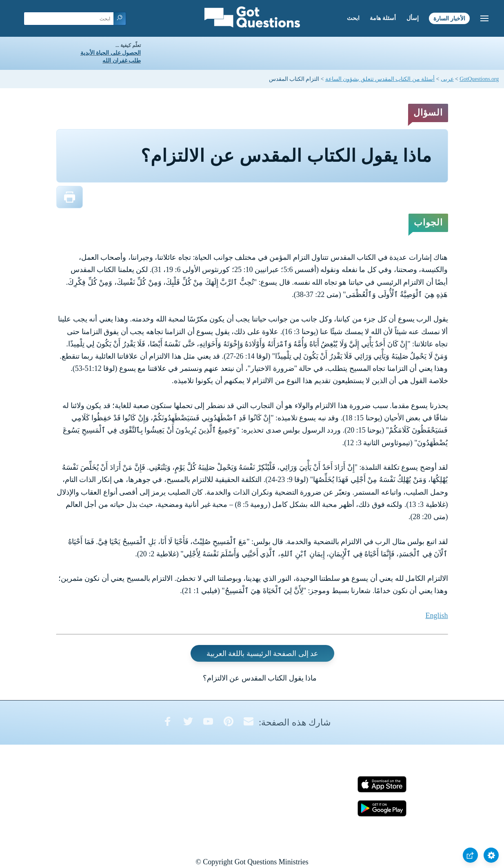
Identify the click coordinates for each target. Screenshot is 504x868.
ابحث (353, 18)
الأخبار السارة (449, 18)
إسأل (413, 18)
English (436, 616)
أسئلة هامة (383, 18)
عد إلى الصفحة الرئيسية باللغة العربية (263, 654)
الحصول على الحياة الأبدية (111, 53)
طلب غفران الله (122, 61)
